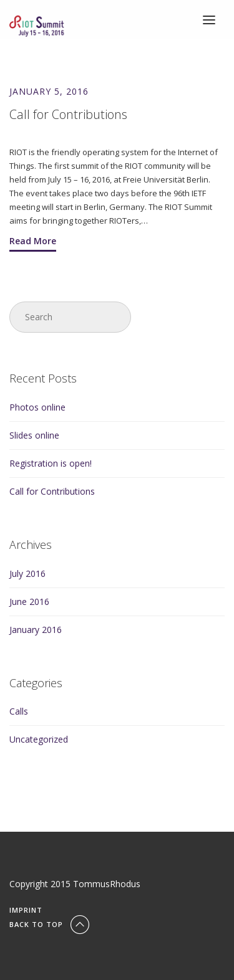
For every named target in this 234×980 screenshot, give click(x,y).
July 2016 (27, 573)
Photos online (37, 407)
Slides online (34, 435)
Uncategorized (39, 739)
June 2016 (29, 602)
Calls (19, 711)
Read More (33, 241)
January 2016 (36, 630)
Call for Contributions (52, 491)
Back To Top (51, 924)
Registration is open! (51, 463)
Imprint (26, 910)
